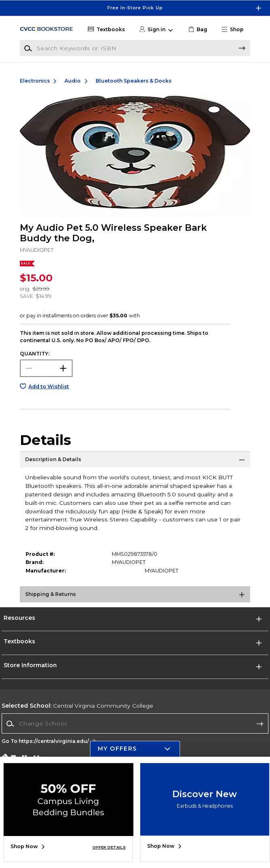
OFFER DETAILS (109, 847)
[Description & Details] (135, 462)
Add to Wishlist (49, 386)
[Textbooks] (106, 30)
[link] (197, 30)
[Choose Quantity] (46, 368)
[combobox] (135, 724)
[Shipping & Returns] (135, 596)
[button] (235, 30)
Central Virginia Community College (77, 706)
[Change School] (135, 723)
